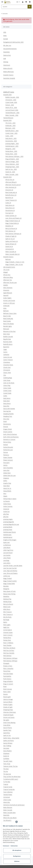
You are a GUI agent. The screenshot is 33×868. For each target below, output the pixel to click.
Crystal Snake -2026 (11, 102)
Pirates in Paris (8, 666)
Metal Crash (7, 607)
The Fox (6, 771)
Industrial (6, 509)
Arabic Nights (7, 298)
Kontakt (6, 39)
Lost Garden (7, 555)
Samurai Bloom (8, 702)
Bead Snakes (7, 321)
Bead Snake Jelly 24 (11, 192)
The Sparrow (7, 774)
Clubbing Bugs (8, 378)
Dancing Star (7, 411)
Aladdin (6, 285)
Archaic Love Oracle (9, 300)
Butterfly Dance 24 (11, 195)
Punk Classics (7, 679)
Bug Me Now (7, 339)
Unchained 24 (10, 249)
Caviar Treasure (8, 360)
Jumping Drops (8, 530)
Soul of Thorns (8, 728)
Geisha (5, 465)
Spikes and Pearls (9, 741)
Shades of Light (8, 707)
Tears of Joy (7, 764)
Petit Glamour (7, 656)
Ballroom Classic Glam (10, 313)
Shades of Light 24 (11, 236)
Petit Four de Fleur (9, 650)
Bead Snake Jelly (8, 319)
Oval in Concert (8, 635)
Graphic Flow (7, 483)
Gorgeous (6, 478)
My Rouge (6, 620)
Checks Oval (7, 367)
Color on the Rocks (9, 383)
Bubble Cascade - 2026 (12, 97)
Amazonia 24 (9, 190)
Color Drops (7, 380)
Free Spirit (6, 463)
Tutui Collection (8, 792)
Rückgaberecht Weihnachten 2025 (13, 42)
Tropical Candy (8, 787)
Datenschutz (7, 55)
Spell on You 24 (10, 239)
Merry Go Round (8, 604)
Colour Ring (7, 385)
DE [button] (17, 2)
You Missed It (7, 820)
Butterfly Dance (8, 344)
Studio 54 (6, 756)
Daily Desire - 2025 (11, 138)
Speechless (7, 733)
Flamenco (6, 455)
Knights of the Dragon (10, 540)
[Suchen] (15, 7)
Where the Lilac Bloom (10, 818)
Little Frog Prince (8, 550)
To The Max (7, 782)
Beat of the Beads (9, 324)
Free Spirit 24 (9, 213)
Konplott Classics (8, 75)
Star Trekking (7, 746)
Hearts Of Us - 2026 (11, 108)
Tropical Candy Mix (9, 789)
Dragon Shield (8, 429)
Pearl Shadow (7, 645)
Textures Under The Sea (10, 766)
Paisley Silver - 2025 (11, 154)
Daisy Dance (7, 403)
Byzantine (6, 347)
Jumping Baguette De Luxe (11, 524)
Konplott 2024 (7, 177)
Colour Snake (7, 388)
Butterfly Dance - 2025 (12, 131)
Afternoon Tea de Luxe (10, 282)
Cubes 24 (8, 203)
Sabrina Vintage (8, 699)
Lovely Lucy (7, 576)
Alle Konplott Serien (9, 267)
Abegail (6, 272)
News (5, 36)
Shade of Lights (8, 705)
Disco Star (6, 419)
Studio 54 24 (9, 246)
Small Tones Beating (9, 723)
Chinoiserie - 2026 (11, 100)
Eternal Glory (7, 442)
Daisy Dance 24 (10, 208)
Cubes (5, 396)
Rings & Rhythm (8, 681)
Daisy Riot (6, 406)
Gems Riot (6, 470)
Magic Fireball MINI (9, 584)
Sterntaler (6, 748)
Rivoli (5, 686)
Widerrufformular (9, 72)
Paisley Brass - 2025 (11, 151)
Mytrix (5, 622)
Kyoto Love (6, 542)
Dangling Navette (8, 414)
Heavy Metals (7, 491)
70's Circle (6, 270)
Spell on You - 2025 (11, 169)
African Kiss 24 (10, 180)
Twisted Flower (8, 795)
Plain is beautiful (8, 668)
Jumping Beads (8, 527)
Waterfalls (6, 815)
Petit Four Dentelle (9, 653)
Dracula (6, 427)
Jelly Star (6, 517)
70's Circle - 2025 (10, 123)
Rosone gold (7, 697)
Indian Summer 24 (11, 216)
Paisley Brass (7, 638)
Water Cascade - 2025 (12, 174)
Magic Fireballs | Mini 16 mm (14, 264)
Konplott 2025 (7, 120)
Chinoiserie (7, 370)
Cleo (5, 375)
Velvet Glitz (7, 802)
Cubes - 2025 (9, 136)
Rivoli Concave (8, 689)
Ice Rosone (7, 501)
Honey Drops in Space (10, 499)
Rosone (5, 694)
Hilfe (5, 32)
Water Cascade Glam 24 (12, 254)
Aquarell (6, 295)
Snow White (7, 725)
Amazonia (6, 290)
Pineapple (6, 663)
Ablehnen (17, 861)
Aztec (5, 308)
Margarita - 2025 (10, 149)
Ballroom (8, 259)
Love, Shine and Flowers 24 (13, 218)
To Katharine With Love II (11, 779)
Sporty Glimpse (8, 743)
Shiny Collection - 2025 (12, 164)
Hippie (5, 496)
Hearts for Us (7, 488)
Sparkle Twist (7, 730)
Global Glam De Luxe (9, 475)
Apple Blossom (8, 293)
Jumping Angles (8, 519)
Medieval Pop (7, 599)
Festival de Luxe (8, 450)
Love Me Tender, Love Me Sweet (13, 566)
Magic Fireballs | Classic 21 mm (15, 262)
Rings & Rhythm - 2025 (12, 159)
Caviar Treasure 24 (11, 200)
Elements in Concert (9, 439)
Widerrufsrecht (8, 68)
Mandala (6, 586)
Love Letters (7, 563)
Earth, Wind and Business (11, 437)
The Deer (6, 769)
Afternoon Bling (8, 277)
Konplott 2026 (7, 95)
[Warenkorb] (30, 2)
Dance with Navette (9, 409)
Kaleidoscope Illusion (10, 532)
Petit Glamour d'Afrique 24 (13, 234)
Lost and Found (8, 553)
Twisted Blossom (8, 118)
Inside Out (6, 512)
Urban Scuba (7, 800)
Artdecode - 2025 (10, 126)
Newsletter (7, 52)
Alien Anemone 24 (11, 187)
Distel (5, 421)
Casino (5, 352)
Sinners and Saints (9, 717)
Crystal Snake (7, 393)
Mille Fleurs (7, 609)
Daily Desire (7, 398)
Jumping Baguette (9, 522)
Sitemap (6, 62)
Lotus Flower (7, 558)
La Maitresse (7, 545)
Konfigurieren (17, 856)
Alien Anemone (8, 288)
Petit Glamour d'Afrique (10, 661)
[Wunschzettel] (26, 2)
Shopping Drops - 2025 (12, 167)
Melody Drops (7, 602)
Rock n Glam (7, 692)
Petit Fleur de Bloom (9, 648)
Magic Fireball (7, 578)
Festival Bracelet (8, 447)
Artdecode (6, 306)
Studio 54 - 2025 (10, 172)
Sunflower (6, 759)
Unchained (7, 797)
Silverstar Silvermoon (10, 712)
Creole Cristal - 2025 (11, 133)
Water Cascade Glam (9, 813)
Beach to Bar (7, 316)
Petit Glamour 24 (10, 231)
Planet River (7, 671)
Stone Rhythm (7, 751)
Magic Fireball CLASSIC (10, 581)
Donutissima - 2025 (11, 141)
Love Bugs (6, 560)
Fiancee (6, 452)
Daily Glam (7, 401)
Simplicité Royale (8, 715)
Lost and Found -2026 (12, 110)
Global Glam (7, 473)
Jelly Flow (6, 514)
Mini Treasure (7, 612)
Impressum (7, 65)
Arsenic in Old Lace (9, 303)
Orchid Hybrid (8, 630)
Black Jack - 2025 (10, 128)
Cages (5, 349)
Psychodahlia (7, 676)
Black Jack (6, 329)
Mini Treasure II (8, 614)
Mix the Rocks (7, 617)
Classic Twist (7, 373)
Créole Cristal (7, 391)
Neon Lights (7, 625)
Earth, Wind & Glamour (10, 434)
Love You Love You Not (10, 568)
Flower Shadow (8, 457)
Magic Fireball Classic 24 (13, 221)
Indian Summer (8, 506)
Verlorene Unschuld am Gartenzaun (14, 805)
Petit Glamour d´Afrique (10, 658)
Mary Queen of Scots (9, 591)
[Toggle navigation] (2, 1)
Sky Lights (6, 720)
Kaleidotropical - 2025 (12, 146)
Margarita (6, 589)
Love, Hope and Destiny (10, 571)
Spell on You (7, 735)
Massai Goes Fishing (9, 594)
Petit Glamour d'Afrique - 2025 (14, 156)
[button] (23, 2)
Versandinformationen (10, 49)
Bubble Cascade (8, 337)
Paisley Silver (7, 640)
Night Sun (6, 627)
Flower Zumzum (8, 460)
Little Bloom (7, 548)
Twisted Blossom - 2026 (12, 113)
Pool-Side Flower (8, 674)
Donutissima (7, 424)
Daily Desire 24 (10, 205)
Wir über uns (7, 45)
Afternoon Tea (8, 280)
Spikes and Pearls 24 (12, 241)
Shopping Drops (8, 710)
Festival (6, 445)
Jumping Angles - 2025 (12, 144)
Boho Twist (7, 334)
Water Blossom (8, 807)
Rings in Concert (8, 684)
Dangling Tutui (8, 416)
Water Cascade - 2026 (12, 115)
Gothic (5, 481)
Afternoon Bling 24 (11, 182)
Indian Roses (7, 504)
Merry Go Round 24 (11, 228)
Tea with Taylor (8, 761)
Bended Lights (8, 326)
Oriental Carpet (8, 632)
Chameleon (7, 362)
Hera (5, 493)
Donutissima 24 (10, 210)
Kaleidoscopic (7, 535)
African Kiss (7, 275)
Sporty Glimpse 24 (11, 244)
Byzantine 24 (9, 198)
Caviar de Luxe (8, 357)
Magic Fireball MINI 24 (12, 223)
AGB (5, 59)
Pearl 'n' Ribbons (8, 643)
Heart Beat (6, 486)
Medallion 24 (9, 226)
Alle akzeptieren (17, 850)
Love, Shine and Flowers (10, 573)
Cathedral (6, 355)
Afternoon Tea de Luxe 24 (13, 185)
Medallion (6, 596)
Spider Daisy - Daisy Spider (11, 738)
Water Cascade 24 (11, 252)
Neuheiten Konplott (9, 78)
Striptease (6, 753)
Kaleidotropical (8, 537)
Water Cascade (8, 810)
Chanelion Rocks (8, 365)
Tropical (6, 784)
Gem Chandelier (8, 468)
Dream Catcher (8, 432)
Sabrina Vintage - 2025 (12, 162)
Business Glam (8, 342)
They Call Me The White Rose (12, 777)
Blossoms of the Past (9, 331)
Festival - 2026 (10, 105)
